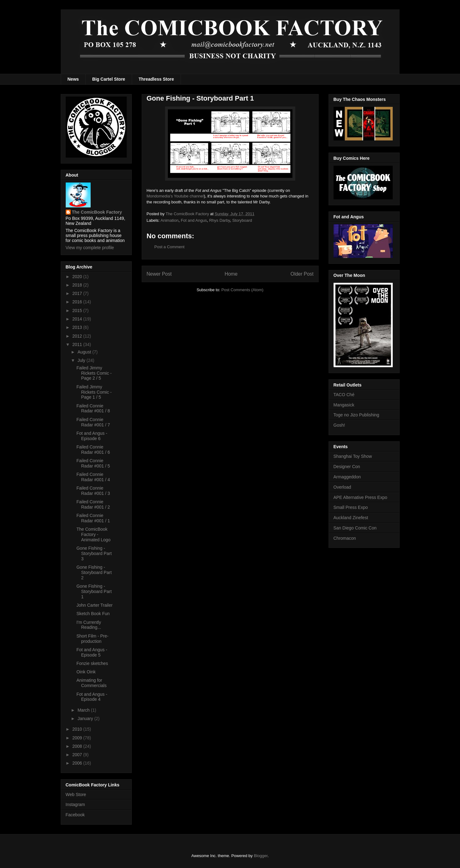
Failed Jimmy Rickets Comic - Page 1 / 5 (94, 392)
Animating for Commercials (91, 683)
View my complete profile (90, 248)
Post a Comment (170, 247)
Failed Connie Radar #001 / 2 (93, 504)
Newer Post (159, 274)
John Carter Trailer (94, 605)
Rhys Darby (219, 220)
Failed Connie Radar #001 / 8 (93, 408)
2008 (78, 746)
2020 (78, 277)
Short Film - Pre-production (92, 639)
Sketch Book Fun (93, 614)
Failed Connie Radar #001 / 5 (93, 463)
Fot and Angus (194, 220)
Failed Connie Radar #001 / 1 (93, 518)
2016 (78, 302)
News (73, 79)
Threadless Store (156, 79)
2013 (78, 327)
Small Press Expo (351, 507)
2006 (78, 763)
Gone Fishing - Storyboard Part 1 (94, 591)
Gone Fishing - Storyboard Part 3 (94, 553)
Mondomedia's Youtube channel (175, 196)
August (85, 352)
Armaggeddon (347, 477)
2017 (78, 293)
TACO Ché (344, 395)
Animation (169, 220)
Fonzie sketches (92, 663)
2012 (78, 336)
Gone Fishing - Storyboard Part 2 (94, 572)
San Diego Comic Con (355, 528)
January (86, 719)
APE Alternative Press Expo (360, 497)
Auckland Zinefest (351, 518)
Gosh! (339, 425)
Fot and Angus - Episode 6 (92, 436)
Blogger (261, 856)
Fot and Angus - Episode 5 (92, 652)
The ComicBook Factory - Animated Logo (93, 534)
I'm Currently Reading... (89, 625)
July (82, 360)
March (84, 710)
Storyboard (242, 220)
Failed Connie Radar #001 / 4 (93, 477)
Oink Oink (86, 672)
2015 (78, 311)
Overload (342, 487)
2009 (78, 738)
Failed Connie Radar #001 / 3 (93, 491)
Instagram (75, 804)
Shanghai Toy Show (353, 456)
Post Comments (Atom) (242, 290)
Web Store (76, 794)
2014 (78, 319)
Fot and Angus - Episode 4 (92, 697)
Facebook (75, 815)
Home (231, 274)
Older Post (302, 274)
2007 (78, 755)
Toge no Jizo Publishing (356, 415)
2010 (78, 729)
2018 (78, 285)
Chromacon (345, 538)
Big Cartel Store (109, 79)
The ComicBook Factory (97, 212)
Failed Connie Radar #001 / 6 (93, 450)
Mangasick (344, 405)
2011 (78, 344)
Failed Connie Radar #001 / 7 (93, 422)
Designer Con (347, 467)
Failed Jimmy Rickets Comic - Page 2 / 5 (94, 373)
